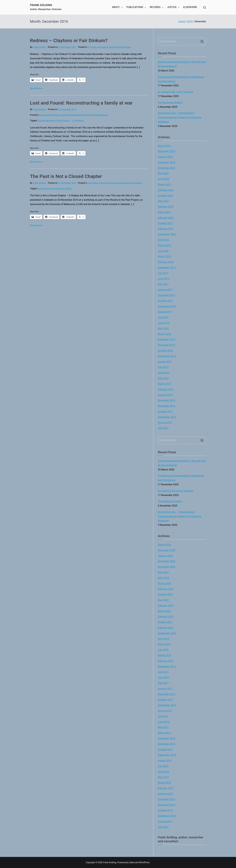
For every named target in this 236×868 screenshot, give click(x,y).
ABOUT (117, 7)
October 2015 (165, 351)
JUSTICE (173, 7)
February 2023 (166, 207)
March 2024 (164, 185)
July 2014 (163, 428)
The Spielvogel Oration (170, 103)
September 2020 (167, 234)
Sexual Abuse (124, 47)
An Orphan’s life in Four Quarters (175, 92)
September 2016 (167, 306)
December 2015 (167, 339)
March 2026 (164, 146)
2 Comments (78, 120)
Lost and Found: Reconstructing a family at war (81, 103)
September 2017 (167, 268)
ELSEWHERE (190, 7)
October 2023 (165, 196)
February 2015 (166, 389)
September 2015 (167, 356)
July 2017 (163, 273)
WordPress (144, 862)
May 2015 (163, 378)
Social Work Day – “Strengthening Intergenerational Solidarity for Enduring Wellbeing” (180, 117)
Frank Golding (41, 5)
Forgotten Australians (98, 47)
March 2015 (164, 384)
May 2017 (163, 284)
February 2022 (166, 218)
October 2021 (165, 223)
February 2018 (166, 262)
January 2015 (165, 395)
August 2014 (165, 422)
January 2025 (165, 157)
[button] (121, 7)
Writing (69, 188)
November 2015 (167, 345)
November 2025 (167, 151)
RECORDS (157, 7)
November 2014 (167, 406)
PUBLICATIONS (136, 7)
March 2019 (164, 245)
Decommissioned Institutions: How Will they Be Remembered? (182, 64)
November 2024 (167, 168)
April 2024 (163, 179)
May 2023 (163, 201)
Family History (63, 120)
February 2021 (166, 229)
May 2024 (163, 173)
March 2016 (164, 334)
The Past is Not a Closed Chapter (66, 176)
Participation (88, 115)
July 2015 (163, 367)
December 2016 (167, 295)
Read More (37, 88)
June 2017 (164, 279)
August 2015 (165, 362)
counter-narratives (46, 120)
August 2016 (165, 312)
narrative (60, 188)
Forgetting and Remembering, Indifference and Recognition (181, 79)
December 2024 (167, 162)
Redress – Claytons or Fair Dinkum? (69, 40)
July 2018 (163, 251)
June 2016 (164, 323)
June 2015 (164, 373)
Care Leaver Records (49, 115)
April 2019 (163, 240)
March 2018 (164, 256)
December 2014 (167, 400)
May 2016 (163, 328)
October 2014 (165, 412)
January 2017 (165, 290)
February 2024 (166, 190)
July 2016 (163, 317)
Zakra (132, 862)
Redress (113, 47)
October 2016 (165, 301)
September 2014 (167, 417)
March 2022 (164, 212)
